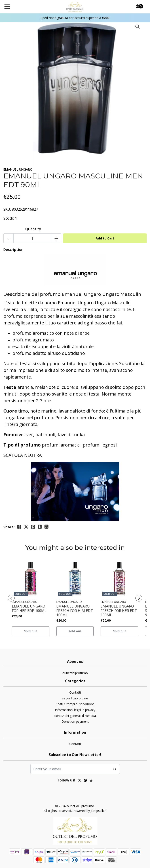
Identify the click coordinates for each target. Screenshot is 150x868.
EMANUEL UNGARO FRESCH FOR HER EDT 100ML (119, 611)
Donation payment (75, 721)
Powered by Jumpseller (89, 811)
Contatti (75, 692)
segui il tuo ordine (75, 698)
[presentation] (11, 598)
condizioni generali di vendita (75, 716)
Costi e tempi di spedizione (75, 704)
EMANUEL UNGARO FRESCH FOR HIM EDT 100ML (75, 611)
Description (13, 250)
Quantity (33, 229)
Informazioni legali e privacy (75, 710)
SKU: (7, 209)
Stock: (9, 218)
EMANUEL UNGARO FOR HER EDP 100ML (29, 608)
